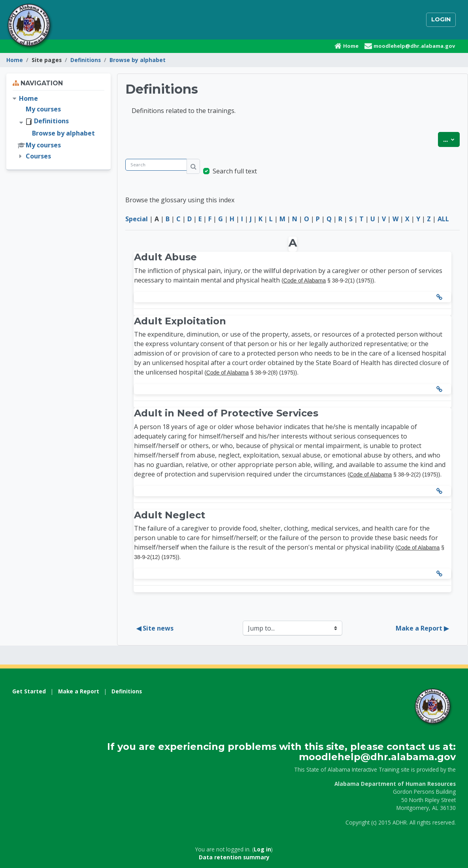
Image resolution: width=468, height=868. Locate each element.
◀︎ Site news (155, 628)
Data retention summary (234, 857)
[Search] (156, 165)
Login (441, 19)
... (451, 139)
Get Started (29, 691)
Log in (262, 849)
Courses (38, 156)
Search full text (235, 171)
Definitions (86, 60)
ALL (443, 219)
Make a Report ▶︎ (422, 628)
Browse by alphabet (138, 60)
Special (137, 219)
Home (15, 60)
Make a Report (79, 691)
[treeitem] (58, 127)
